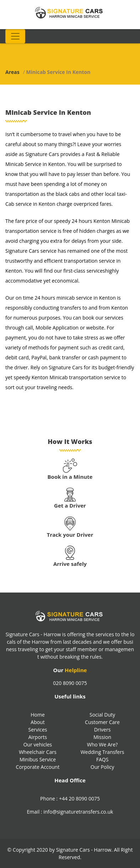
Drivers (103, 730)
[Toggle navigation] (15, 36)
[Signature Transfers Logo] (70, 12)
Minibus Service (38, 759)
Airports (38, 737)
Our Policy (102, 767)
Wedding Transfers (103, 752)
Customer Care (102, 722)
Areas (12, 72)
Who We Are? (102, 744)
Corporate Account (38, 767)
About (37, 722)
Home (38, 715)
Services (37, 730)
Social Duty (102, 715)
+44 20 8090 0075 (79, 799)
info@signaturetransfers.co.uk (78, 812)
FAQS (103, 759)
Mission (102, 737)
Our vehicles (38, 744)
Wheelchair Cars (38, 752)
